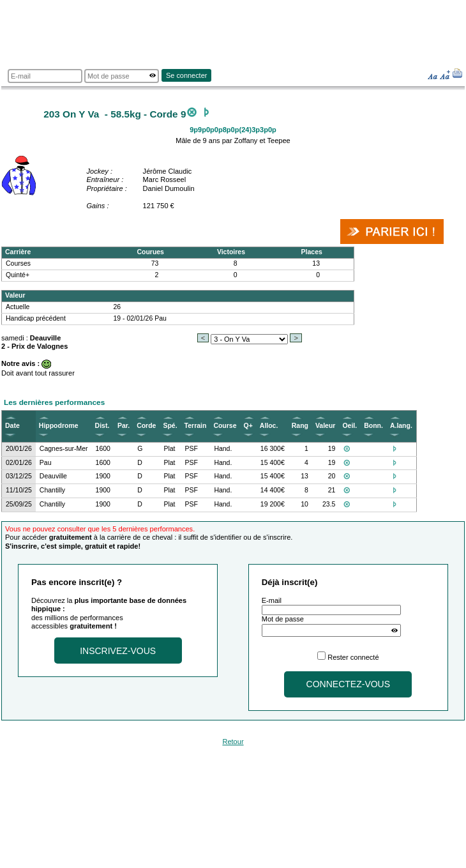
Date (12, 426)
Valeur (325, 426)
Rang (300, 426)
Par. (124, 426)
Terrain (196, 426)
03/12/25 (19, 476)
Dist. (102, 426)
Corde (146, 426)
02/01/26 (19, 463)
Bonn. (373, 426)
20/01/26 (19, 449)
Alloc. (269, 426)
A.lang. (401, 426)
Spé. (170, 426)
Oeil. (349, 426)
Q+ (248, 426)
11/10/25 (19, 490)
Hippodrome (59, 426)
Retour (233, 742)
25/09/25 (19, 504)
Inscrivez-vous (118, 651)
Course (225, 426)
